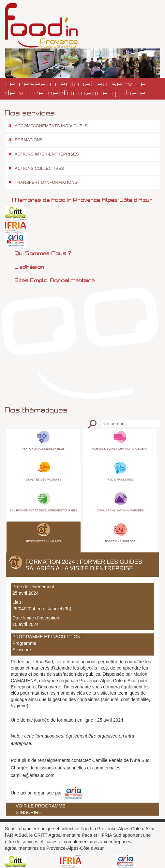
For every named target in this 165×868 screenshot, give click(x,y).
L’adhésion (30, 267)
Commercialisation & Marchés (120, 510)
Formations (29, 140)
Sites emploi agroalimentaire (55, 280)
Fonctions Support (120, 541)
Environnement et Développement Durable (44, 510)
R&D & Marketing (120, 480)
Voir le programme (40, 806)
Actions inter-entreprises (47, 154)
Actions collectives (39, 168)
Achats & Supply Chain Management (120, 449)
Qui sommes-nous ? (43, 253)
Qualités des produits (44, 480)
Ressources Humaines (44, 541)
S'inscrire (22, 650)
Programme (24, 643)
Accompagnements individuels (51, 126)
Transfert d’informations (46, 182)
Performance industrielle (43, 449)
